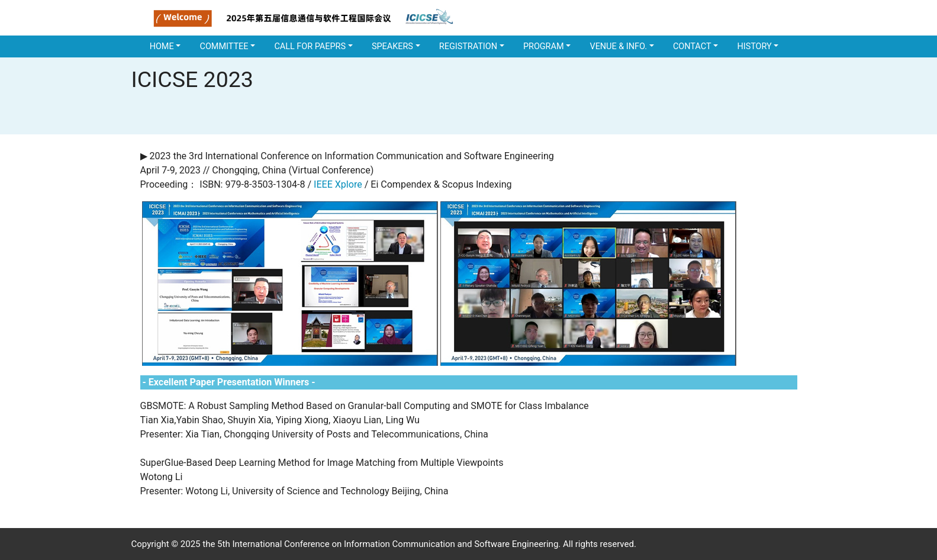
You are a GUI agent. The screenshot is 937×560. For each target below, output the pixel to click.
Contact (692, 46)
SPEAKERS (392, 46)
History (754, 46)
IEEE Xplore (338, 184)
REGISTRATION (468, 46)
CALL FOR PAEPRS (310, 46)
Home (162, 46)
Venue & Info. (618, 46)
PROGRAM (544, 46)
